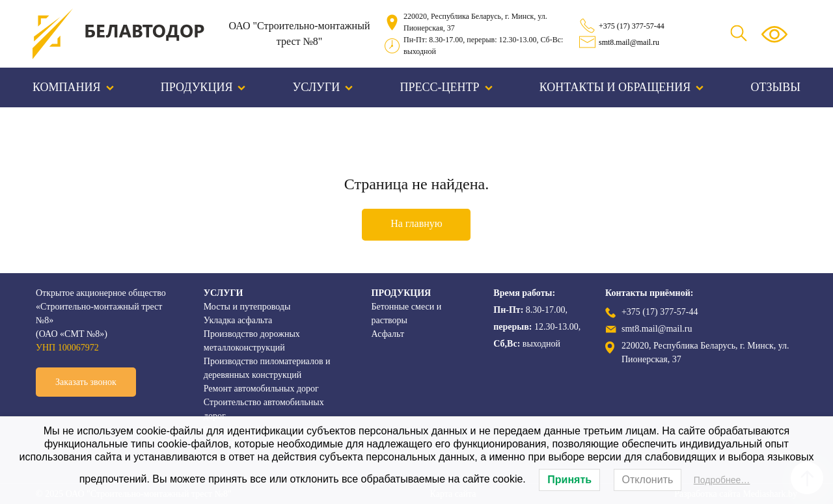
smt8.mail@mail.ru (629, 42)
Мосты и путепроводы (247, 307)
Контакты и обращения (622, 87)
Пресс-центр (446, 87)
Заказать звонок (86, 382)
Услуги (323, 87)
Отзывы (776, 87)
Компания (73, 87)
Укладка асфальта (238, 320)
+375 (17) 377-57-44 (632, 26)
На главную (416, 223)
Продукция (203, 87)
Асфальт (388, 334)
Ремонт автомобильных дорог (261, 389)
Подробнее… (722, 480)
